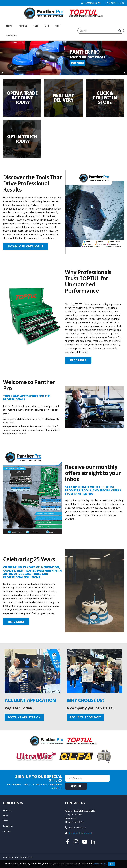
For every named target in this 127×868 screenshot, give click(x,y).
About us (23, 26)
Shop (36, 26)
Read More (78, 360)
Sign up (76, 786)
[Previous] (2, 73)
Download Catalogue (26, 246)
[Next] (125, 73)
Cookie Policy (99, 864)
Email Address (0, 772)
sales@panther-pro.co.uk (80, 833)
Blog (47, 26)
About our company (85, 717)
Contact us (11, 36)
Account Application (24, 717)
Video (58, 26)
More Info (78, 63)
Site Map (7, 831)
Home (9, 26)
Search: (78, 28)
